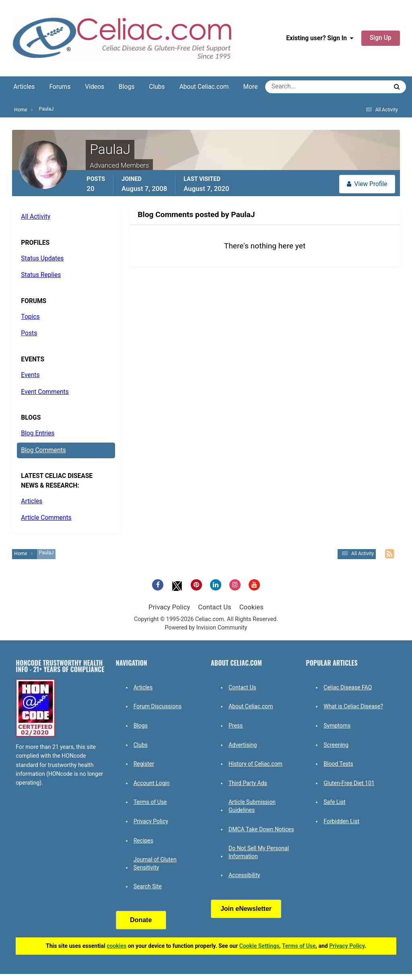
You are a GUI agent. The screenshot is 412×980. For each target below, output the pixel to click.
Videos (95, 87)
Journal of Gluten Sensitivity (155, 863)
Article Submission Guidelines (252, 806)
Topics (30, 317)
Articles (24, 87)
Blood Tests (338, 764)
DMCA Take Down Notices (261, 829)
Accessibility (244, 875)
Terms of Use (150, 802)
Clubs (157, 87)
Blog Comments (43, 450)
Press (236, 726)
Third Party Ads (248, 783)
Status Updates (42, 258)
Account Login (152, 783)
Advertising (243, 745)
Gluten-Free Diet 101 (349, 783)
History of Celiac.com (255, 764)
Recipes (143, 841)
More (251, 87)
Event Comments (45, 392)
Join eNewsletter (246, 909)
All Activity (36, 217)
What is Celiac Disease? (353, 706)
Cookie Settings (260, 946)
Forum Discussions (158, 706)
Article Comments (46, 518)
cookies (116, 946)
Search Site (148, 886)
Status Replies (41, 275)
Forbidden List (341, 821)
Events (30, 375)
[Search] (298, 87)
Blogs (127, 87)
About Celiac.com (204, 87)
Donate (141, 920)
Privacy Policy (169, 607)
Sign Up (381, 38)
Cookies (251, 607)
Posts (29, 333)
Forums (60, 87)
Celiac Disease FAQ (348, 687)
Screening (336, 745)
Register (144, 764)
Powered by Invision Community (206, 628)
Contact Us (214, 607)
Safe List (334, 802)
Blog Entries (38, 433)
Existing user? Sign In (320, 38)
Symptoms (337, 726)
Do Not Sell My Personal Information (259, 852)
